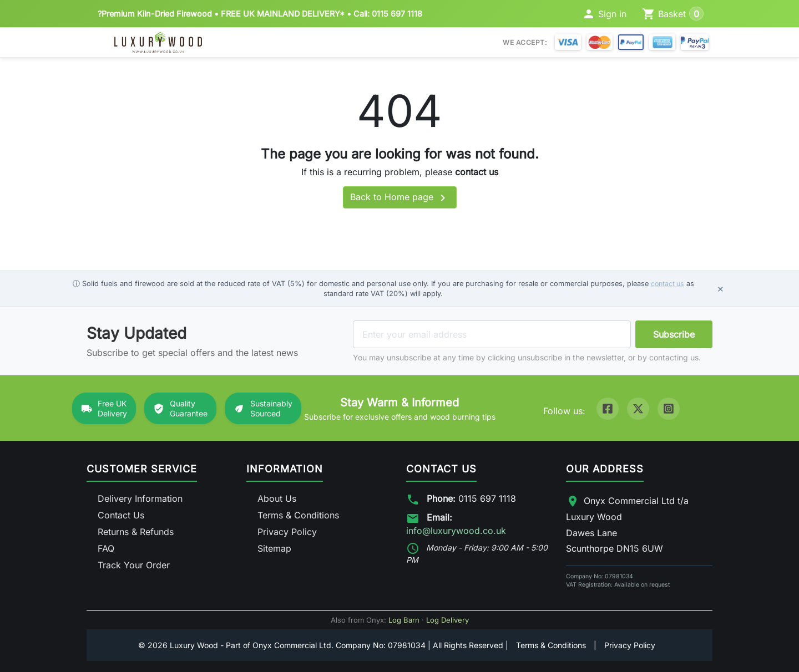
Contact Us (121, 515)
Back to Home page (400, 198)
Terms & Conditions (298, 515)
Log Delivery (447, 620)
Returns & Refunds (136, 532)
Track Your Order (134, 565)
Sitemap (274, 548)
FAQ (106, 548)
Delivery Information (140, 498)
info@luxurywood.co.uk (456, 531)
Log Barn (404, 620)
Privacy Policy (287, 532)
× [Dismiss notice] (720, 288)
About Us (277, 498)
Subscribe (674, 334)
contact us (477, 172)
